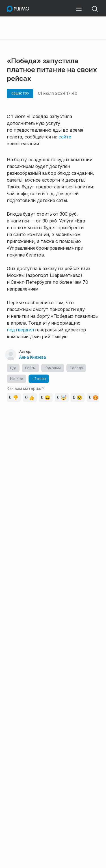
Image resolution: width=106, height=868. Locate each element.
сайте (65, 137)
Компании (53, 368)
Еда (13, 368)
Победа (76, 368)
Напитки (17, 379)
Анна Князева (33, 357)
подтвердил (21, 330)
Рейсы (30, 368)
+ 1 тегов (39, 379)
